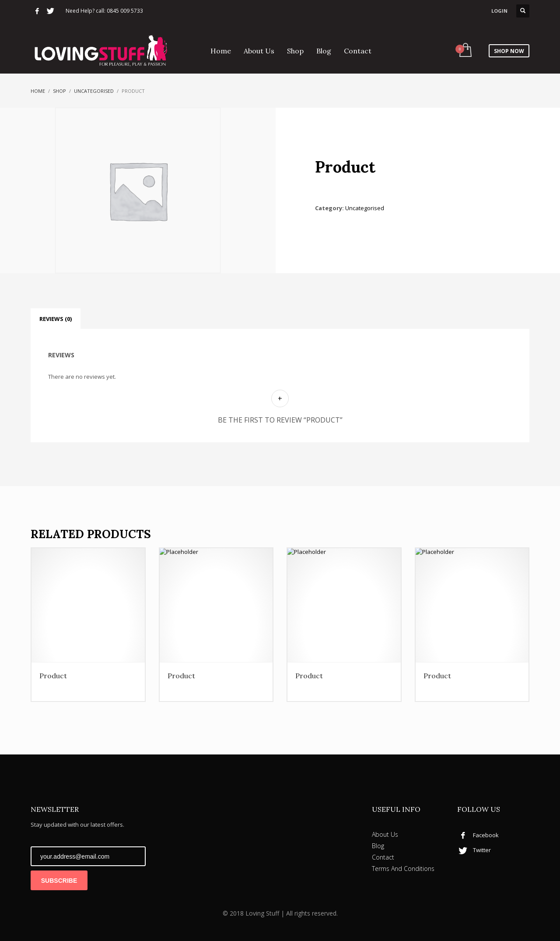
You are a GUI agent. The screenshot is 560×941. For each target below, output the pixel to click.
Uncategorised (94, 91)
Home (38, 91)
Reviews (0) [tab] (56, 319)
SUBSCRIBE (59, 881)
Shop (59, 91)
